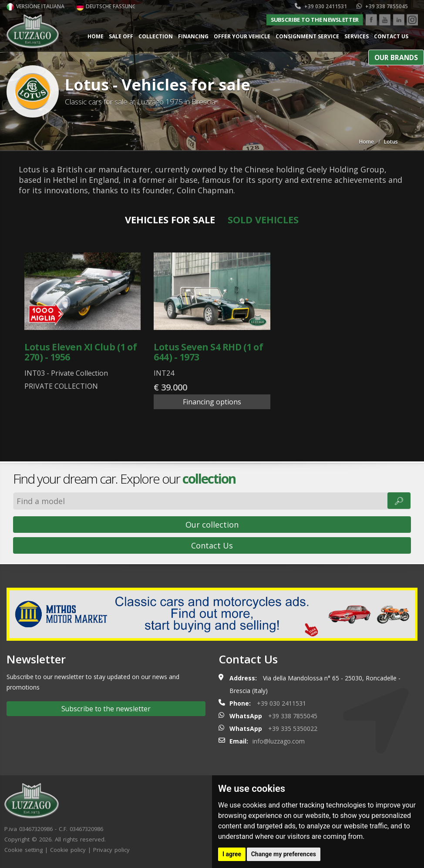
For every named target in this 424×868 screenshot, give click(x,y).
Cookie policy (68, 850)
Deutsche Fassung (106, 6)
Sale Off (121, 36)
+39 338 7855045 (382, 6)
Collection (156, 36)
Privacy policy (111, 850)
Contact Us (212, 545)
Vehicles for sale (170, 219)
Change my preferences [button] (284, 854)
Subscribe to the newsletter (315, 20)
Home (96, 36)
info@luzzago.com (279, 741)
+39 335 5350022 (293, 728)
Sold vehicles (263, 219)
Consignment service (307, 36)
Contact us (391, 36)
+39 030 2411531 (321, 6)
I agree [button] (232, 854)
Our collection (212, 525)
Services (357, 36)
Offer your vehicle (242, 36)
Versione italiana (35, 6)
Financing (193, 36)
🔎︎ (399, 501)
